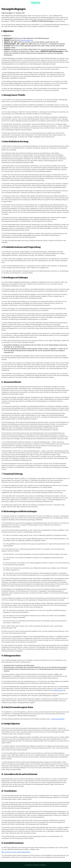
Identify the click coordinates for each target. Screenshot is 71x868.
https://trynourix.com (26, 40)
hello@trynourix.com (59, 690)
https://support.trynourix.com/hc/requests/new (16, 852)
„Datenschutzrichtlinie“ (58, 719)
